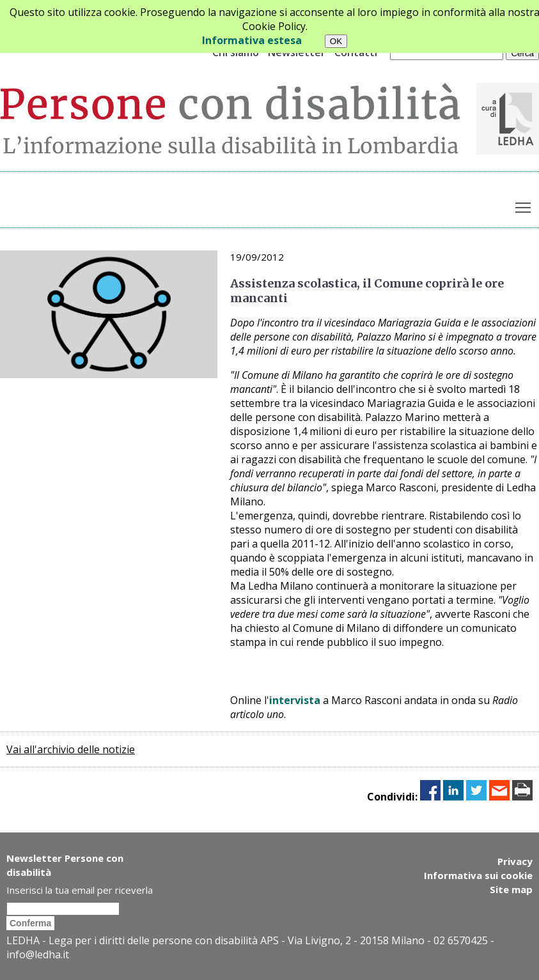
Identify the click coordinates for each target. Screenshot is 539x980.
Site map (511, 889)
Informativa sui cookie (478, 875)
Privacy (515, 861)
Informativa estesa (252, 40)
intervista (295, 700)
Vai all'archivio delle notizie (71, 749)
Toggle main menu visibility (524, 205)
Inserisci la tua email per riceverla (80, 890)
